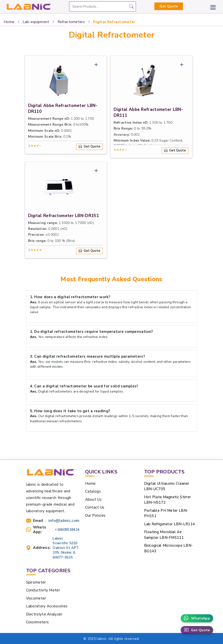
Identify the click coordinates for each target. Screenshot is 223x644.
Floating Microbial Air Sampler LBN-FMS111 (164, 535)
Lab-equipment (36, 22)
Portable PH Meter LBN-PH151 (166, 513)
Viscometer (36, 598)
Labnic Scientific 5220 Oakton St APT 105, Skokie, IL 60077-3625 (66, 548)
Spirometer (36, 582)
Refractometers (71, 22)
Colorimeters (37, 622)
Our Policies (95, 515)
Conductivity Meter (43, 590)
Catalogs (93, 491)
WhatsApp (197, 618)
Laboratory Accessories (47, 606)
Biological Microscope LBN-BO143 (169, 548)
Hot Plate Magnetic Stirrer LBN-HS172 (168, 500)
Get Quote (169, 6)
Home (9, 22)
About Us (93, 499)
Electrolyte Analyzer (44, 614)
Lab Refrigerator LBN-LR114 (170, 524)
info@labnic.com (64, 521)
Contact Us (95, 507)
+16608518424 (67, 530)
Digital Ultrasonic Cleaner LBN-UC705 (167, 486)
